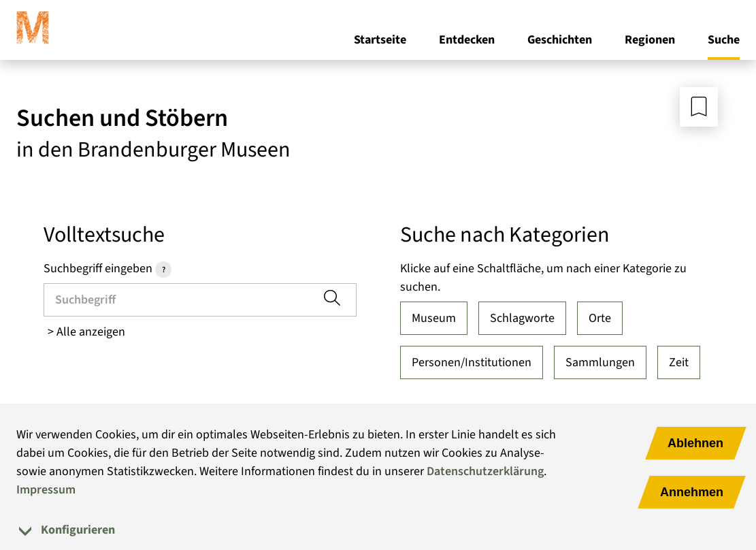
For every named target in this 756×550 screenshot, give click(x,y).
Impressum (46, 490)
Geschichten (560, 40)
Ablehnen (695, 443)
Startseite (380, 40)
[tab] (378, 530)
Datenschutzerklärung (485, 471)
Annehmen (692, 492)
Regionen (650, 40)
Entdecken (467, 40)
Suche (724, 40)
